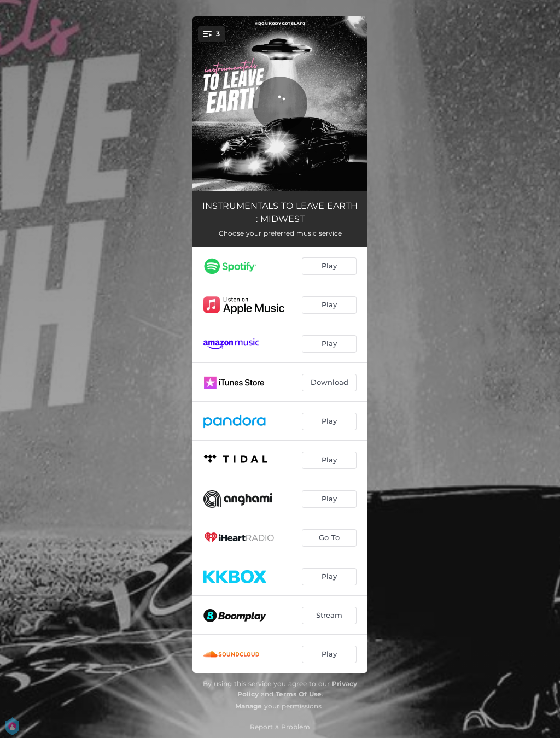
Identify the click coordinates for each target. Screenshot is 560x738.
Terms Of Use (299, 694)
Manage (249, 706)
